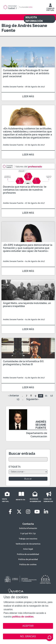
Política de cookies (28, 565)
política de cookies (23, 617)
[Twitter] (19, 512)
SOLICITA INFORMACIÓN (34, 19)
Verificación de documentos (28, 544)
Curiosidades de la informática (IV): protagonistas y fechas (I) (23, 363)
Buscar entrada (22, 453)
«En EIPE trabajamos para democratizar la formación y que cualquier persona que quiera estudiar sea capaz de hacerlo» (28, 248)
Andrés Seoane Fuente (13, 87)
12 (52, 396)
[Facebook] (10, 512)
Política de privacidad (28, 559)
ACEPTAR (28, 626)
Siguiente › (33, 399)
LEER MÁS (28, 96)
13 (18, 399)
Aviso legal (28, 549)
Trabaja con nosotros (28, 539)
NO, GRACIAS (28, 636)
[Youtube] (37, 512)
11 (46, 396)
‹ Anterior (13, 396)
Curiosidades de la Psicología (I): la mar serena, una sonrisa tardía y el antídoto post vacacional (26, 73)
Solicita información (28, 528)
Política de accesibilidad (28, 554)
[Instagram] (28, 512)
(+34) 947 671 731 (28, 533)
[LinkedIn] (46, 512)
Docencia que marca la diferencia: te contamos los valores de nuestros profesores (25, 190)
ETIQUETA (15, 467)
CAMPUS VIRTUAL (50, 8)
